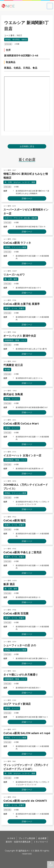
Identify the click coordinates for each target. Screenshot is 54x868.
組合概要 (42, 838)
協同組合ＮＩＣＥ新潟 (29, 851)
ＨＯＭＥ (11, 838)
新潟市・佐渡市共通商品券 (18, 842)
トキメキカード (41, 842)
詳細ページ (27, 198)
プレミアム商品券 (27, 838)
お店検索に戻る (27, 146)
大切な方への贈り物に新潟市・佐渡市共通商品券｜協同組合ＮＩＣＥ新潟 (17, 6)
